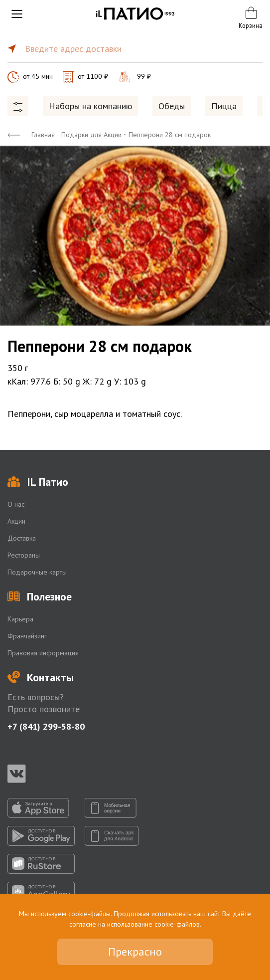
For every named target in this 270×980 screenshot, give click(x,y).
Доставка (22, 538)
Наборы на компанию (90, 106)
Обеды (172, 106)
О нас (16, 504)
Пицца (224, 106)
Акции (16, 521)
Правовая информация (43, 653)
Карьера (20, 619)
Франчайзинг (27, 636)
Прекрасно (135, 952)
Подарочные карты (37, 572)
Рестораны (24, 555)
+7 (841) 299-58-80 (46, 726)
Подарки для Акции (91, 135)
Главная (43, 135)
